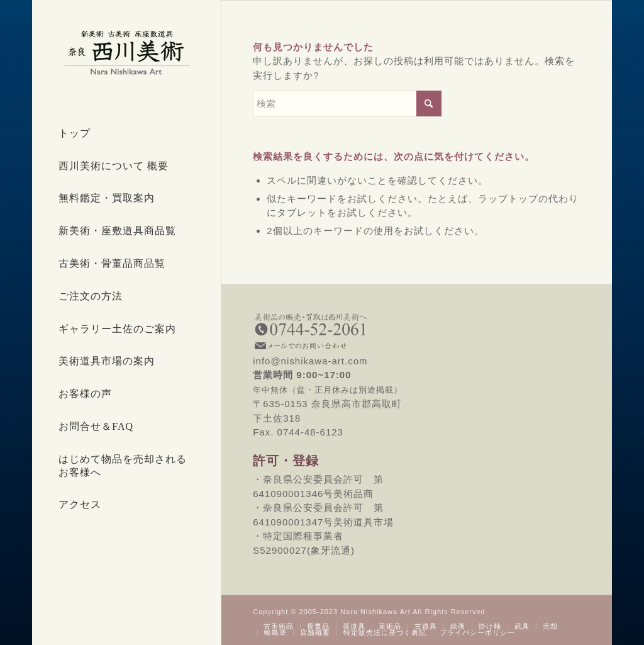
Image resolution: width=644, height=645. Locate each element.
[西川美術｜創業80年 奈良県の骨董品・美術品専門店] (126, 52)
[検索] (347, 104)
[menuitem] (126, 134)
